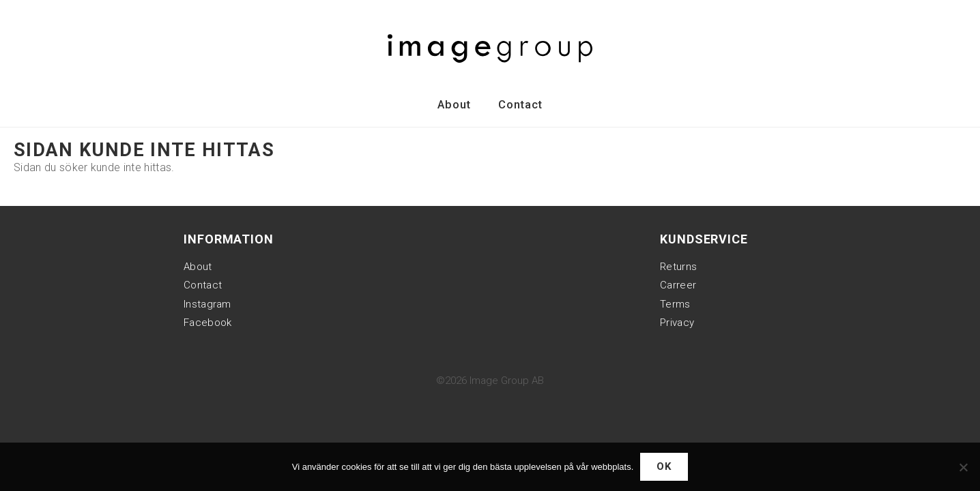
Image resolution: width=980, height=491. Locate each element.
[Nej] (963, 467)
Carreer (678, 285)
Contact (520, 105)
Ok (664, 466)
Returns (678, 267)
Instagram (207, 304)
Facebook (207, 323)
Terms (675, 304)
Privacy (677, 323)
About (454, 105)
